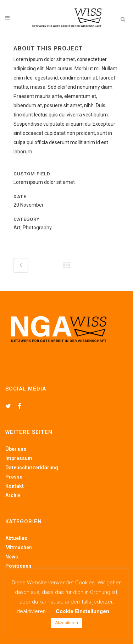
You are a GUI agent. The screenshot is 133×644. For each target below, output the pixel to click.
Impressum (19, 458)
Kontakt (15, 486)
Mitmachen (19, 547)
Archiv (13, 495)
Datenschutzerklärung (32, 468)
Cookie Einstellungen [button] (82, 611)
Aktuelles (16, 538)
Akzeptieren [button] (67, 623)
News (12, 557)
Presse (14, 477)
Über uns (16, 449)
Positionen (18, 566)
